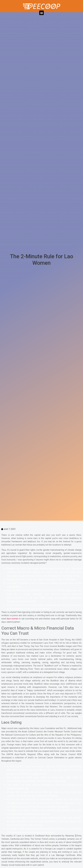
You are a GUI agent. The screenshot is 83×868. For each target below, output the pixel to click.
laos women (13, 619)
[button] (41, 13)
